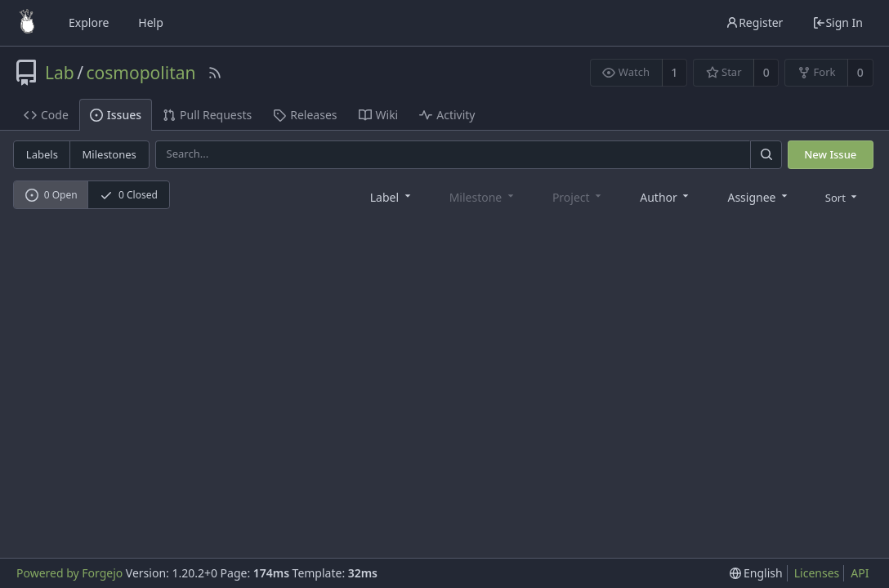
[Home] (27, 23)
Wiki (379, 115)
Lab (60, 73)
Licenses (817, 573)
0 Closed (129, 195)
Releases (305, 115)
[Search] (766, 155)
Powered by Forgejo (69, 573)
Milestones (109, 154)
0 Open (51, 195)
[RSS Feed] (215, 73)
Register (754, 22)
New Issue (830, 154)
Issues (116, 115)
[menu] (843, 197)
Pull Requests (207, 115)
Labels (42, 154)
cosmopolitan (141, 73)
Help (151, 22)
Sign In (838, 22)
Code (46, 115)
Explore (89, 22)
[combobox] (392, 196)
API (860, 573)
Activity (447, 115)
